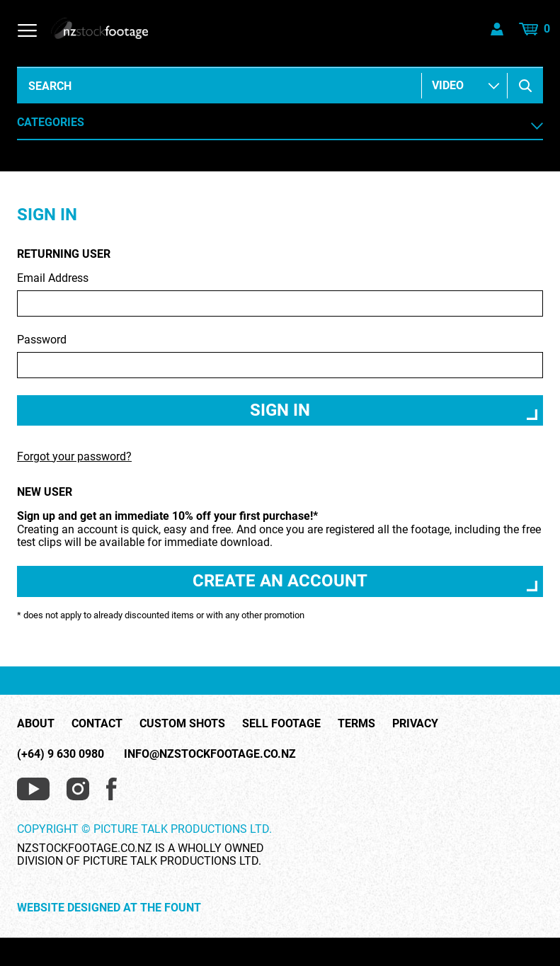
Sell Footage (281, 724)
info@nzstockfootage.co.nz (210, 754)
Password (280, 356)
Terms (356, 724)
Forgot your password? (74, 456)
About (36, 724)
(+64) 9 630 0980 (61, 754)
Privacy (415, 724)
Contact (97, 724)
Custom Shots (182, 724)
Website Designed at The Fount (109, 908)
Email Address (280, 294)
